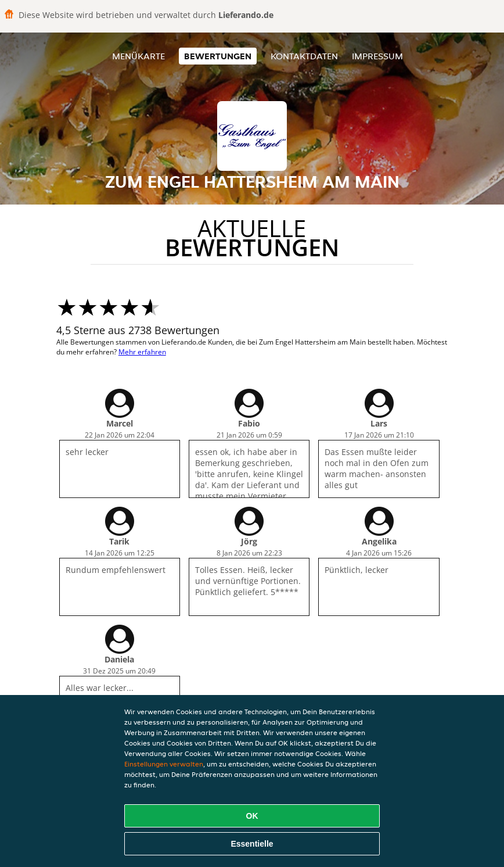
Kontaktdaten (304, 56)
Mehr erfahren (142, 352)
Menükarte (138, 56)
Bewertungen (218, 56)
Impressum (377, 56)
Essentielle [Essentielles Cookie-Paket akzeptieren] (252, 844)
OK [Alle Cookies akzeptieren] (252, 816)
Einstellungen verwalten (164, 764)
